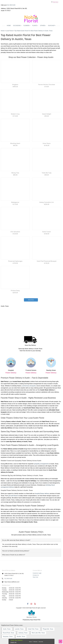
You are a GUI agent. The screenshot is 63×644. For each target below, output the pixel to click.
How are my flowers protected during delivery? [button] (16, 551)
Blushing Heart (15, 143)
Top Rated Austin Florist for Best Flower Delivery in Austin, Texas (33, 31)
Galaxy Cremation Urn (47, 202)
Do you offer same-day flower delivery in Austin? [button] (16, 540)
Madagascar (15, 202)
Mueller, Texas (21, 637)
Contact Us (36, 575)
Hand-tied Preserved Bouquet (47, 261)
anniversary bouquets (29, 386)
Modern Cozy (15, 114)
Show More (31, 300)
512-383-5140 (11, 5)
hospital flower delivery (42, 494)
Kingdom (15, 84)
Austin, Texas (7, 629)
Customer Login (37, 573)
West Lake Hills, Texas (38, 633)
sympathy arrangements (41, 464)
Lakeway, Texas (23, 633)
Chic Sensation (15, 232)
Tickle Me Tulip (47, 173)
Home (9, 26)
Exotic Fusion (47, 232)
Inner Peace (47, 143)
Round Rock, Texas (8, 633)
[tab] (31, 540)
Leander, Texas (19, 629)
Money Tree (15, 173)
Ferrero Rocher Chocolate (47, 84)
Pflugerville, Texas (48, 629)
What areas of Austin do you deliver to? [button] (14, 555)
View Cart (35, 577)
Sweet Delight (47, 114)
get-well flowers (13, 496)
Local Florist (10, 31)
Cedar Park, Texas (33, 629)
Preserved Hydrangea (15, 261)
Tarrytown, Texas (8, 637)
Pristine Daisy (15, 291)
